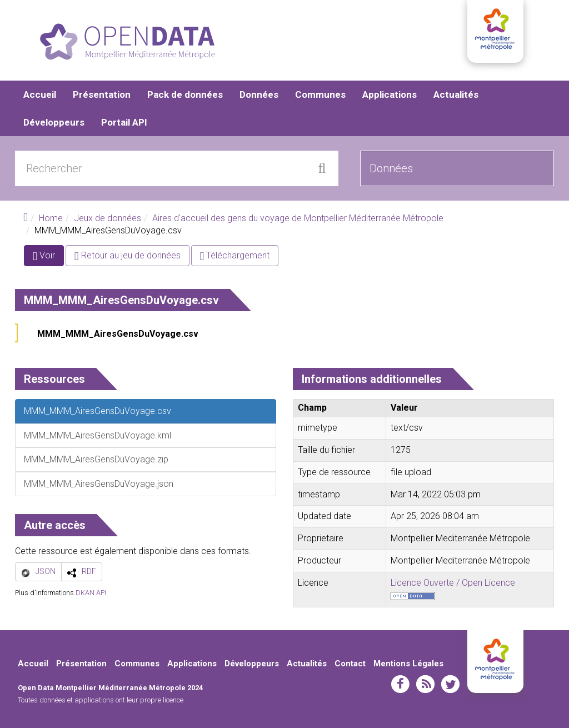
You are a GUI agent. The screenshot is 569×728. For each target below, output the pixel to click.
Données (259, 94)
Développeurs (54, 122)
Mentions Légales (408, 664)
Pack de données (185, 94)
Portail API (124, 122)
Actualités (456, 94)
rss (425, 684)
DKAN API (91, 593)
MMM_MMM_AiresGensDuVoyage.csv (118, 334)
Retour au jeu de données (128, 255)
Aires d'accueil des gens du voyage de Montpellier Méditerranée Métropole (298, 218)
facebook (400, 684)
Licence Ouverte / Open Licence (453, 583)
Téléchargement (235, 255)
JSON (46, 571)
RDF (89, 571)
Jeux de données (108, 218)
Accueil (40, 94)
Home (51, 218)
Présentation (102, 94)
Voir (48, 258)
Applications (390, 94)
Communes (320, 94)
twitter (450, 684)
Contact (350, 664)
